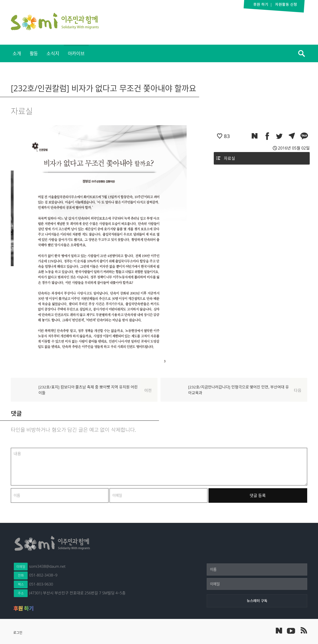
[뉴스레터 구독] (257, 601)
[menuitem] (17, 53)
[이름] (257, 569)
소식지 (53, 53)
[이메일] (257, 584)
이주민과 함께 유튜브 (291, 630)
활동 (34, 53)
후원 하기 (23, 608)
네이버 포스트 (279, 631)
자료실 (229, 158)
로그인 (18, 632)
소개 (17, 53)
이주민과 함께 (55, 22)
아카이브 (76, 53)
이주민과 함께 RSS (303, 630)
